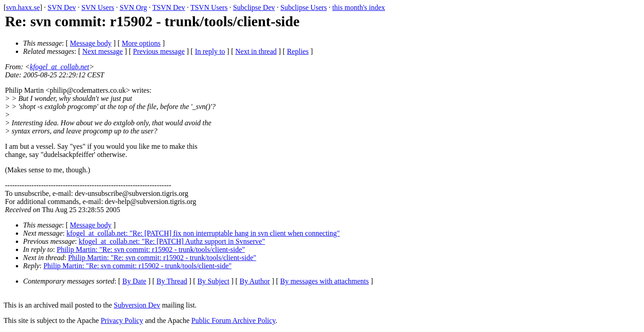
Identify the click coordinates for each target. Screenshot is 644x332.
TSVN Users (209, 7)
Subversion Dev (137, 305)
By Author (255, 281)
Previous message (159, 51)
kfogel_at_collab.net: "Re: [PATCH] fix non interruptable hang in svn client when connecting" (203, 233)
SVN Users (98, 7)
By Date (135, 281)
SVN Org (133, 7)
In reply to (210, 51)
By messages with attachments (325, 281)
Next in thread (256, 51)
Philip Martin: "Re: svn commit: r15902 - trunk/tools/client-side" (151, 249)
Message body (91, 43)
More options (141, 43)
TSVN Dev (169, 7)
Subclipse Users (304, 7)
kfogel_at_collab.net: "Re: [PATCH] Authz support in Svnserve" (172, 241)
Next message (102, 51)
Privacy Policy (122, 320)
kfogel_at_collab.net (59, 67)
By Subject (213, 281)
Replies (298, 51)
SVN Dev (62, 7)
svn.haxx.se (23, 7)
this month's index (359, 7)
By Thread (172, 281)
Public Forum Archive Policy (233, 320)
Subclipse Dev (254, 7)
